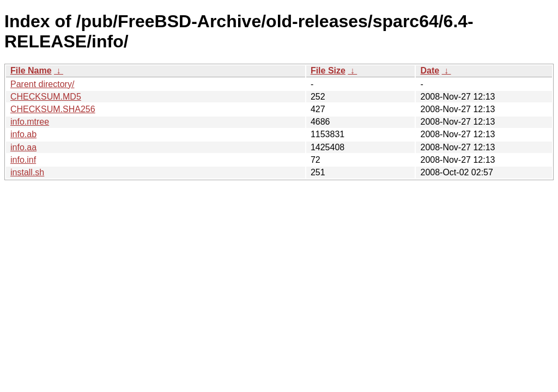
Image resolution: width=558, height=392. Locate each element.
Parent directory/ (42, 84)
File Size (328, 71)
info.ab (23, 134)
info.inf (23, 160)
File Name (31, 71)
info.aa (23, 147)
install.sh (27, 172)
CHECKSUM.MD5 (46, 97)
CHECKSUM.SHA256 (53, 109)
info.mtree (30, 122)
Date (430, 71)
